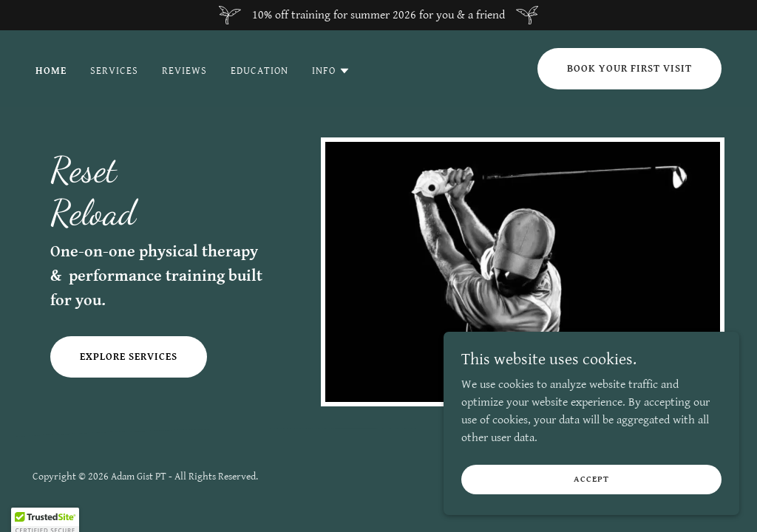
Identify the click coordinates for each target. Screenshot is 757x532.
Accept (591, 490)
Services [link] (114, 71)
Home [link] (51, 71)
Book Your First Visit (629, 69)
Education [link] (259, 71)
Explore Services (129, 357)
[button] (331, 71)
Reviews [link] (184, 71)
